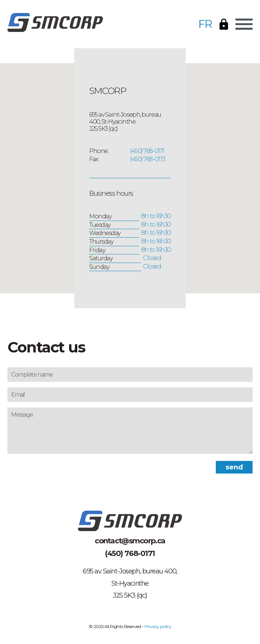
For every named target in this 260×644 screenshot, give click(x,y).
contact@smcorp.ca (130, 541)
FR (205, 24)
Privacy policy (158, 626)
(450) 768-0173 (148, 159)
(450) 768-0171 (147, 151)
